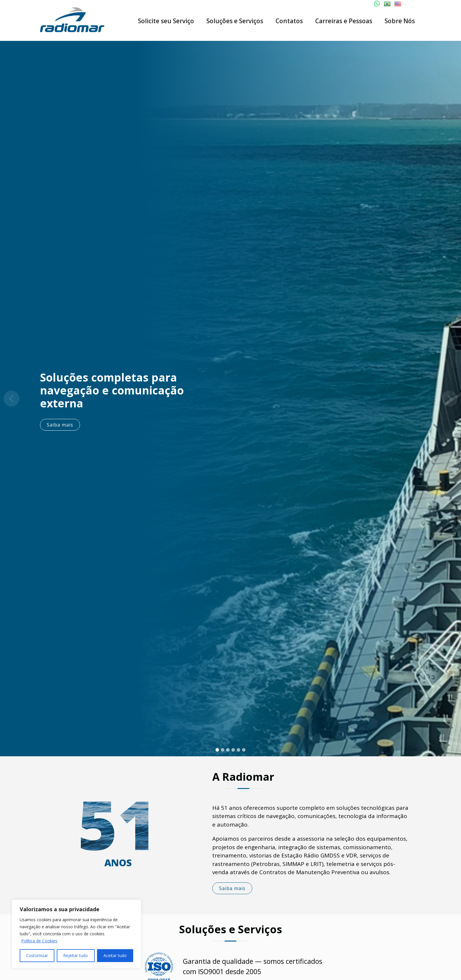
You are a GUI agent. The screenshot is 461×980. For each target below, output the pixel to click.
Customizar (37, 955)
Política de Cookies (39, 941)
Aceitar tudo (115, 955)
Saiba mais (62, 425)
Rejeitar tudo (76, 955)
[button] (11, 399)
